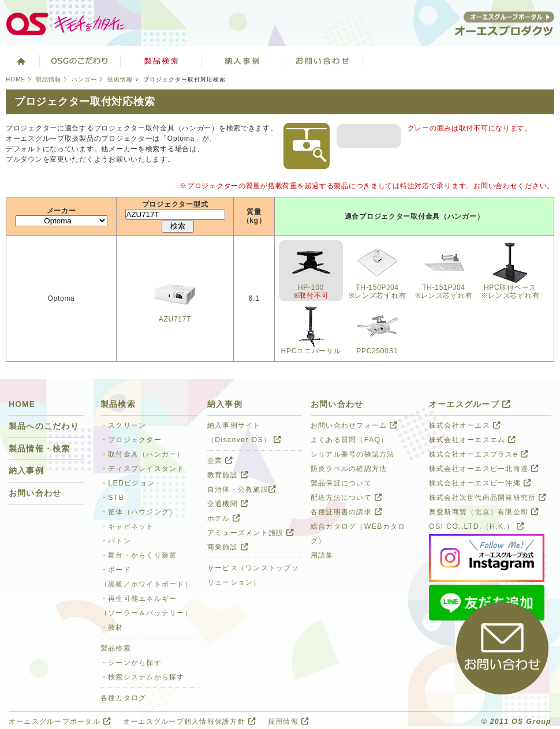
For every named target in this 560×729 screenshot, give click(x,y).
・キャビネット (127, 526)
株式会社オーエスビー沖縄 (480, 483)
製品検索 (161, 61)
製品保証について (341, 483)
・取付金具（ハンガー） (143, 454)
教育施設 (228, 475)
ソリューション (242, 61)
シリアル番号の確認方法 (353, 454)
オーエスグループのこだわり (80, 61)
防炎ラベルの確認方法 (349, 469)
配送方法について (346, 498)
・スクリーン (124, 425)
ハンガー (84, 79)
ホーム (20, 61)
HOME (16, 79)
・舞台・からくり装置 (139, 555)
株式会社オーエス (465, 425)
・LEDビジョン (128, 483)
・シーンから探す (131, 663)
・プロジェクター (131, 440)
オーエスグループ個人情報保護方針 (189, 721)
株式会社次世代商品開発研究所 (488, 498)
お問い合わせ (323, 61)
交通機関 (228, 504)
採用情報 (288, 721)
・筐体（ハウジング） (139, 512)
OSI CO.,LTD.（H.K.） (477, 526)
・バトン (116, 541)
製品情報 (48, 79)
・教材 (112, 627)
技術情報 (120, 79)
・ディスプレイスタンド (143, 469)
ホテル (224, 518)
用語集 (322, 555)
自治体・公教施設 (242, 489)
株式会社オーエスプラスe (479, 454)
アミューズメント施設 (251, 533)
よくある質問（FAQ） (350, 440)
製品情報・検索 (40, 449)
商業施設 (228, 547)
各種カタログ (124, 698)
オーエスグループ (470, 404)
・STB (112, 498)
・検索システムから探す (143, 677)
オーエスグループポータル (60, 721)
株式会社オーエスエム (472, 440)
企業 (220, 461)
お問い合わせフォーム (354, 425)
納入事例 (26, 471)
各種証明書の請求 (346, 512)
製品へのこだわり (44, 426)
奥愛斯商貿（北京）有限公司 (484, 512)
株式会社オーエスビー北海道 (484, 469)
